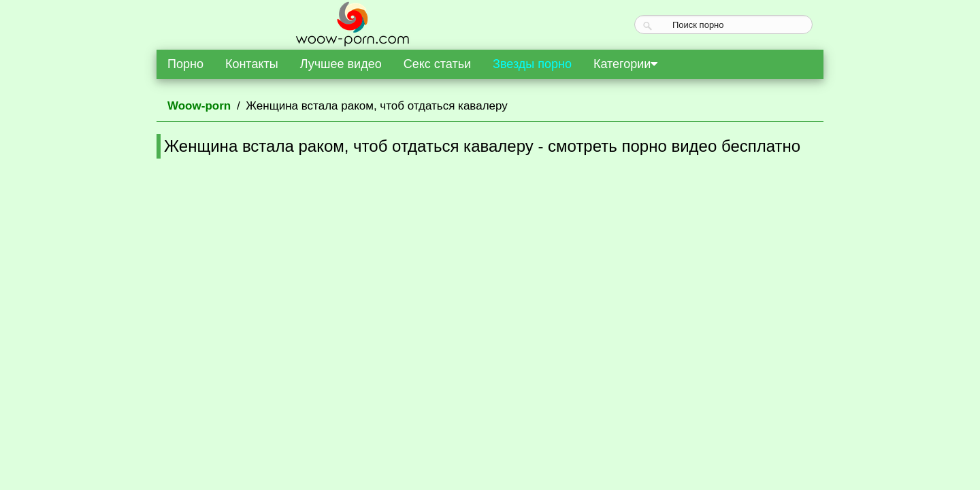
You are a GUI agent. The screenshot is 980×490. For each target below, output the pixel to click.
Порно (185, 64)
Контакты (252, 64)
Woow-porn (199, 106)
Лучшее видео (341, 64)
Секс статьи (437, 64)
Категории (625, 64)
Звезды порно (532, 64)
